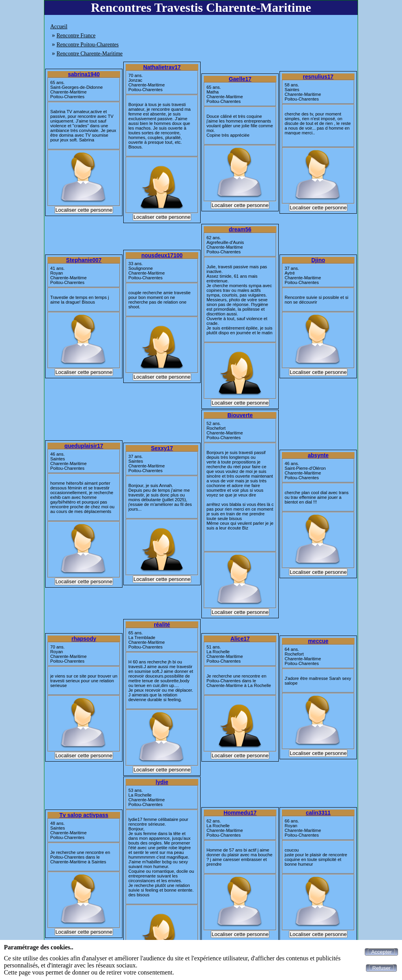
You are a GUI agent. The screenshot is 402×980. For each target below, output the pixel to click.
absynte (318, 455)
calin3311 (318, 813)
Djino (318, 260)
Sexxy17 (162, 448)
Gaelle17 (240, 79)
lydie (162, 782)
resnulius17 (318, 77)
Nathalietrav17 (162, 67)
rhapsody (84, 639)
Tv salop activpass (84, 815)
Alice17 (240, 639)
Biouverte (240, 415)
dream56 (240, 229)
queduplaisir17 (84, 446)
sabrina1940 (84, 74)
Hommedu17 (240, 813)
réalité (162, 625)
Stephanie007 (84, 260)
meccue (318, 641)
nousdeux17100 (162, 255)
